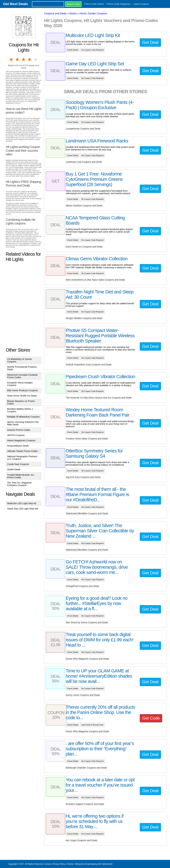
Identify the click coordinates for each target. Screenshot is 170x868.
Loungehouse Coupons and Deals (83, 129)
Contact (48, 864)
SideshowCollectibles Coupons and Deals (87, 513)
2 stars (17, 59)
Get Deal (150, 42)
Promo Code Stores (94, 4)
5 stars (36, 59)
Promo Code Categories (119, 4)
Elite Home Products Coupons (23, 390)
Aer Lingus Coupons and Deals (82, 840)
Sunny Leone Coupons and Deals (83, 695)
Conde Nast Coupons (18, 464)
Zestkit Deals (14, 469)
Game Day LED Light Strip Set (23, 509)
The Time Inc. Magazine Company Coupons (19, 484)
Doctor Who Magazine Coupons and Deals (87, 659)
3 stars (24, 59)
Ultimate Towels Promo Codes (22, 451)
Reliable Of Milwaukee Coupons (23, 417)
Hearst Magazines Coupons (21, 440)
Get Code (151, 718)
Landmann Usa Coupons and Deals (84, 162)
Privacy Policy (59, 864)
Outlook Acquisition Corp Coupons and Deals (89, 364)
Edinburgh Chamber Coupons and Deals (86, 768)
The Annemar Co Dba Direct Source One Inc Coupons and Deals (99, 398)
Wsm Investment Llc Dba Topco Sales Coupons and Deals (95, 280)
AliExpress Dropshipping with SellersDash (94, 864)
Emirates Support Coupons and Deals (85, 804)
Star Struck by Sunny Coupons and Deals (87, 622)
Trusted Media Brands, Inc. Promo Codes (21, 476)
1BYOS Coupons (16, 435)
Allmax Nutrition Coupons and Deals (84, 205)
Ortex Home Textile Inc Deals (22, 396)
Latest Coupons (141, 4)
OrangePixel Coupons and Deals (82, 586)
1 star (11, 59)
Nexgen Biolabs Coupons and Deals (84, 318)
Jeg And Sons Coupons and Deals (83, 477)
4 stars (30, 59)
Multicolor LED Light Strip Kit (22, 503)
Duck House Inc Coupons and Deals (84, 247)
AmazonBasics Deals (18, 446)
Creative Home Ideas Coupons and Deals (87, 439)
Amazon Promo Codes (19, 430)
